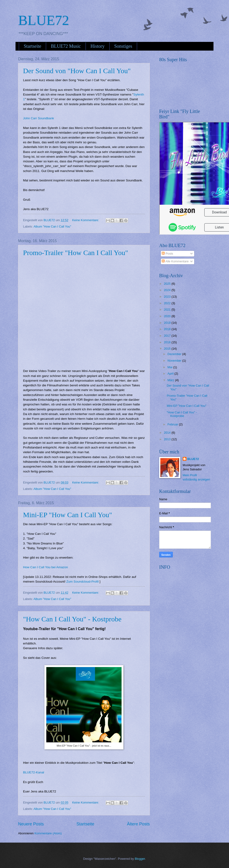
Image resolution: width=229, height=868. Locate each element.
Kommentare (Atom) (48, 833)
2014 (168, 433)
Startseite (32, 46)
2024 (168, 290)
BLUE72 (44, 20)
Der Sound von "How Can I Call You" (77, 71)
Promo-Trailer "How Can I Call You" (76, 253)
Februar (173, 424)
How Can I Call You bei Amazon (45, 567)
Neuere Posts (31, 824)
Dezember (175, 354)
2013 (168, 439)
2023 (168, 297)
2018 (168, 329)
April (171, 374)
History (98, 46)
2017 (168, 336)
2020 (168, 316)
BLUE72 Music (66, 46)
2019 (168, 323)
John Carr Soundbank (39, 118)
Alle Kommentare (175, 261)
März (171, 380)
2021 (168, 310)
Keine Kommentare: (86, 220)
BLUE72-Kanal (34, 772)
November (175, 361)
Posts (167, 254)
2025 (168, 284)
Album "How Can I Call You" (52, 226)
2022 (168, 303)
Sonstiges (123, 46)
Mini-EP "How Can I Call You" (67, 515)
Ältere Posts (138, 824)
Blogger (140, 859)
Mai (170, 367)
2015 (168, 349)
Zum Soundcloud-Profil (82, 582)
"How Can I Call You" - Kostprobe (72, 619)
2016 (168, 342)
